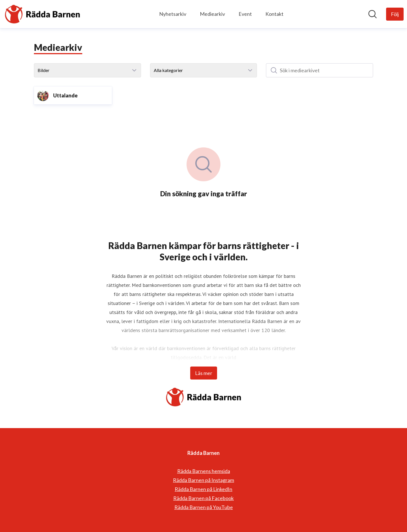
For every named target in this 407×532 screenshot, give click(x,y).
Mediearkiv (212, 14)
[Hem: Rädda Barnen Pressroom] (42, 14)
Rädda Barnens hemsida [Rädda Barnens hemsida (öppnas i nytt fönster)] (204, 471)
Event (245, 14)
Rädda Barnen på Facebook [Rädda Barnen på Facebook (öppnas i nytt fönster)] (203, 498)
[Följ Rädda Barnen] (395, 14)
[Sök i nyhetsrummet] (373, 14)
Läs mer (204, 373)
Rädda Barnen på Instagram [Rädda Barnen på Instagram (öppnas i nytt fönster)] (203, 480)
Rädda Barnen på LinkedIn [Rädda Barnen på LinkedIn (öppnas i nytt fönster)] (203, 489)
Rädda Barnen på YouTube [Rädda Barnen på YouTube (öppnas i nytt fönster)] (204, 507)
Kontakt (274, 14)
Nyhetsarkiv (173, 14)
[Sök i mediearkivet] (320, 70)
